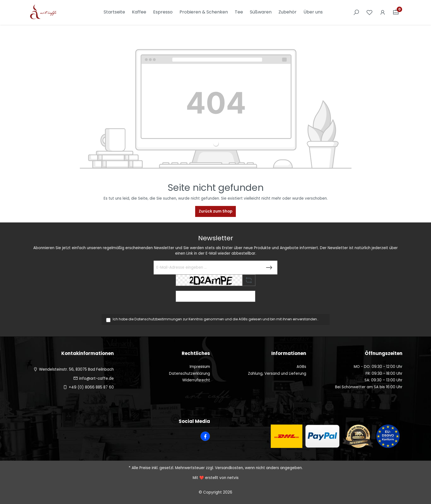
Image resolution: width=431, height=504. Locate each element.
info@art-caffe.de (96, 378)
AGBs (243, 319)
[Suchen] (356, 13)
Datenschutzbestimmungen (158, 319)
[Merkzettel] (369, 13)
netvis (233, 478)
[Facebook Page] (205, 436)
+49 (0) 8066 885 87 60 (91, 387)
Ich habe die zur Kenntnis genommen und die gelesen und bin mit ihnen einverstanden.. (216, 319)
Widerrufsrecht (196, 380)
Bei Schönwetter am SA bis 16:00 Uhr (369, 387)
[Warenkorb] (396, 13)
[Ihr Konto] (383, 13)
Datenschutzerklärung (190, 374)
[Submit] (269, 268)
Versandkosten (229, 468)
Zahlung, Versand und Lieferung (277, 374)
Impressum (200, 367)
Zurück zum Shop (215, 211)
